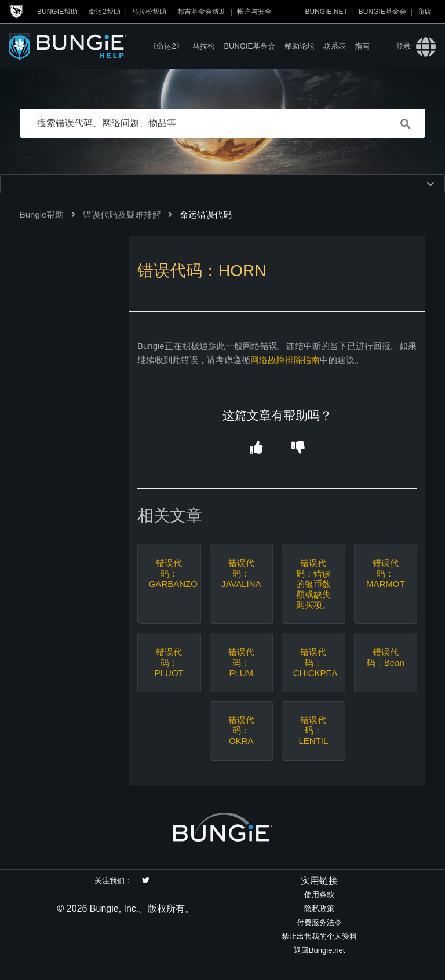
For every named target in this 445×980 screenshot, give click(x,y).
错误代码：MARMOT (386, 573)
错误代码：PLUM (241, 662)
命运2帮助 (105, 12)
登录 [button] (403, 46)
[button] (256, 448)
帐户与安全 (254, 12)
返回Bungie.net (320, 950)
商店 (424, 12)
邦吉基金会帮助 (202, 12)
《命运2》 (166, 46)
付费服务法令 (319, 922)
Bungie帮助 (57, 12)
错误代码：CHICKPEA (313, 662)
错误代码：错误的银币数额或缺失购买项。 (313, 584)
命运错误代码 (206, 214)
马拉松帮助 (149, 12)
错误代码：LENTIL (313, 730)
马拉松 (204, 46)
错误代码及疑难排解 (122, 214)
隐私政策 (319, 909)
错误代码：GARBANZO (169, 573)
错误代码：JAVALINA (241, 573)
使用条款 (319, 895)
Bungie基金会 (382, 12)
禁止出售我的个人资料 (319, 936)
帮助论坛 (300, 46)
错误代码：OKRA (241, 730)
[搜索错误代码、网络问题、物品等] (223, 123)
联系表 (335, 46)
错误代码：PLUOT (169, 662)
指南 (362, 46)
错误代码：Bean (386, 657)
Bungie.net (326, 12)
